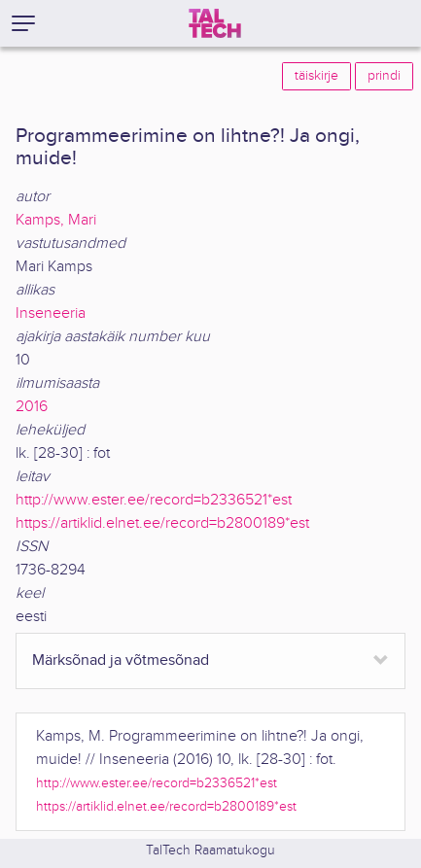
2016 (32, 407)
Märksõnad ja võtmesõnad (121, 660)
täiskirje (316, 76)
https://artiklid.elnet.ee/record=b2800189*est (162, 523)
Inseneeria (51, 313)
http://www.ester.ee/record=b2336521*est (154, 500)
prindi (384, 76)
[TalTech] (215, 23)
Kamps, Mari (56, 220)
